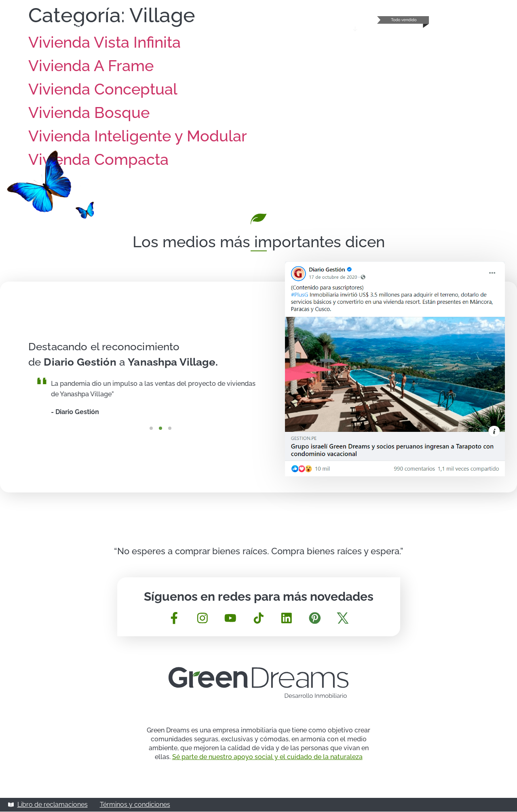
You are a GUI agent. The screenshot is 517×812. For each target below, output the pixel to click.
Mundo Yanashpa (328, 29)
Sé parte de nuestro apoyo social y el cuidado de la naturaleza (267, 757)
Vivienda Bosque (89, 113)
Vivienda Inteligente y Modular (138, 136)
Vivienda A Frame (91, 66)
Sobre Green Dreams (252, 29)
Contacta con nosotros (473, 29)
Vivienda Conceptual (103, 89)
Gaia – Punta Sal (397, 29)
